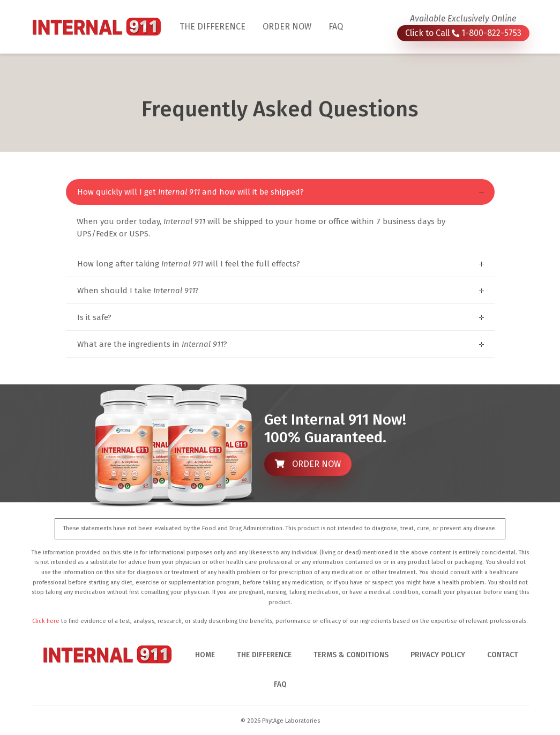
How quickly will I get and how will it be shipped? (191, 192)
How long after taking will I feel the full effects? (189, 264)
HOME (205, 655)
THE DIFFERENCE (217, 26)
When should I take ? (138, 291)
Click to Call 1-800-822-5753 (463, 33)
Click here (46, 621)
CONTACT (503, 655)
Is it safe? (94, 317)
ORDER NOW (287, 27)
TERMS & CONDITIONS (351, 655)
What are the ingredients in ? (152, 344)
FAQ (336, 27)
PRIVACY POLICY (438, 655)
